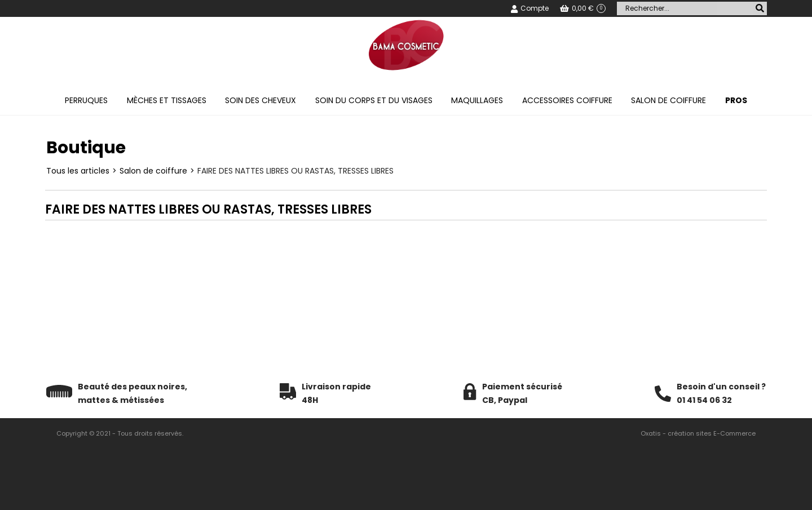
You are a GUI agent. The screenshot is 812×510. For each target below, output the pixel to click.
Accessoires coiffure (567, 100)
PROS (736, 100)
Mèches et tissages (167, 100)
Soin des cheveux (261, 100)
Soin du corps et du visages (374, 100)
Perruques (86, 100)
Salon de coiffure (668, 100)
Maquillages (477, 100)
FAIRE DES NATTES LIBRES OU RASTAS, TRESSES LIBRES (295, 171)
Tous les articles (78, 171)
